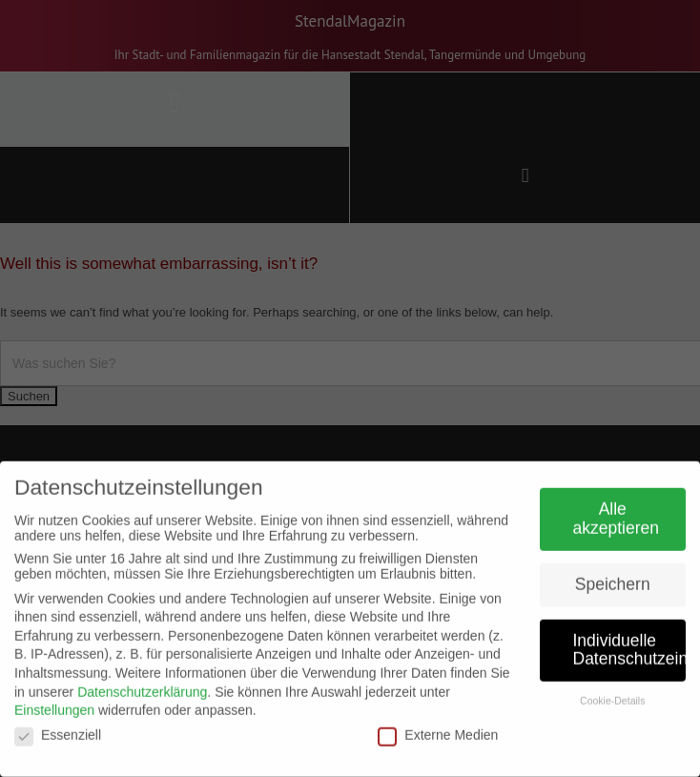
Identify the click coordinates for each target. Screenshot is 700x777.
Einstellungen (54, 704)
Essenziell (58, 728)
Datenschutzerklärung (142, 685)
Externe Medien (438, 728)
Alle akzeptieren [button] (616, 513)
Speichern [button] (613, 578)
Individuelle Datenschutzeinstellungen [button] (630, 644)
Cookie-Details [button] (612, 695)
